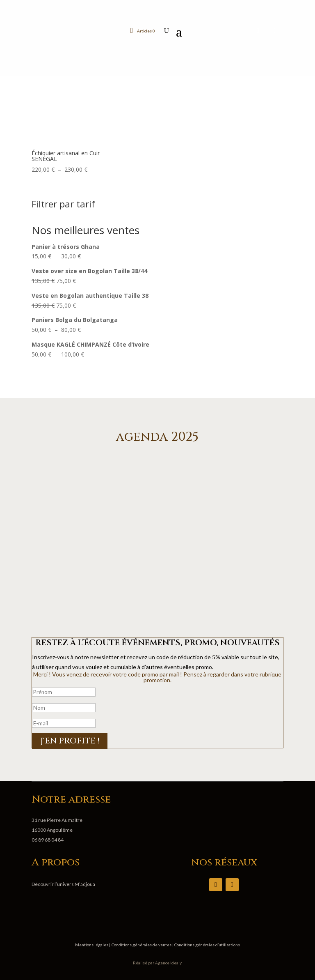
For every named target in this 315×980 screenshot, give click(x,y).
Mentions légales (92, 945)
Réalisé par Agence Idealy (157, 963)
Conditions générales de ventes (142, 945)
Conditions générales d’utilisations (207, 945)
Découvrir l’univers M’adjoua (63, 884)
